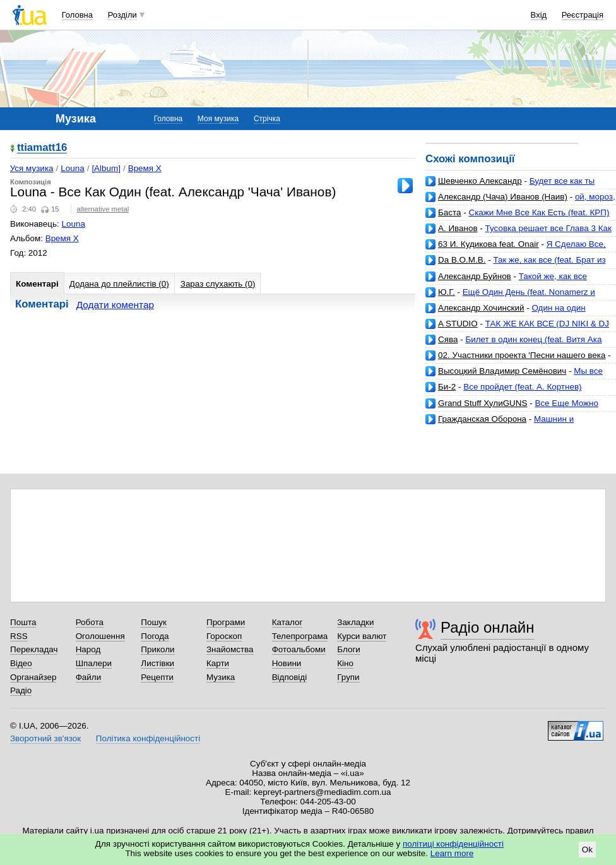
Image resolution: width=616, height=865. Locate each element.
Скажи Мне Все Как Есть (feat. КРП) (539, 212)
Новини (287, 663)
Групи (348, 677)
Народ (88, 649)
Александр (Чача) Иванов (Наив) (503, 197)
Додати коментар (115, 305)
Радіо (21, 690)
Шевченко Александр (480, 181)
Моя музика (218, 119)
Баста (450, 212)
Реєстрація (583, 15)
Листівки (157, 663)
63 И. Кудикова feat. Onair (489, 244)
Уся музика (32, 168)
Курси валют (362, 636)
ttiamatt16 (42, 148)
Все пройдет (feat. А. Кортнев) (522, 387)
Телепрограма (300, 636)
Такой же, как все (553, 276)
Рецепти (157, 677)
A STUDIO (458, 324)
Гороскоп (224, 636)
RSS (19, 636)
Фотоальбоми (299, 649)
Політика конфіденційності (148, 738)
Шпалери (94, 663)
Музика (221, 677)
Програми (226, 622)
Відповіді (290, 677)
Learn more (452, 853)
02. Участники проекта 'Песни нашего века (522, 355)
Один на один (558, 308)
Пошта (23, 622)
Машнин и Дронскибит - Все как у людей (500, 424)
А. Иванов (458, 228)
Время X (145, 168)
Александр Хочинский (481, 308)
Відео (21, 663)
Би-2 (447, 387)
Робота (90, 622)
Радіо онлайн (488, 627)
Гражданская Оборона (482, 419)
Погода (155, 636)
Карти (218, 663)
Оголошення (100, 636)
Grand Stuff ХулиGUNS (483, 403)
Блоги (349, 649)
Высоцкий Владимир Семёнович (502, 371)
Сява (448, 339)
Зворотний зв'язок (45, 738)
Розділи (122, 15)
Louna (72, 168)
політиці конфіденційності (453, 844)
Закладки (355, 622)
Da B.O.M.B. (462, 260)
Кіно (345, 663)
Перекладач (34, 649)
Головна (77, 15)
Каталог (287, 622)
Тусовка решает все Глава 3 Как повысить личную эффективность (518, 233)
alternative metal (103, 209)
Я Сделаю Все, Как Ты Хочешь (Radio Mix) (516, 249)
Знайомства (230, 649)
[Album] (106, 168)
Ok (587, 850)
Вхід (539, 15)
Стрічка (267, 119)
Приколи (157, 649)
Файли (89, 677)
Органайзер (33, 677)
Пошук (154, 622)
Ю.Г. (447, 292)
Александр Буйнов (475, 276)
